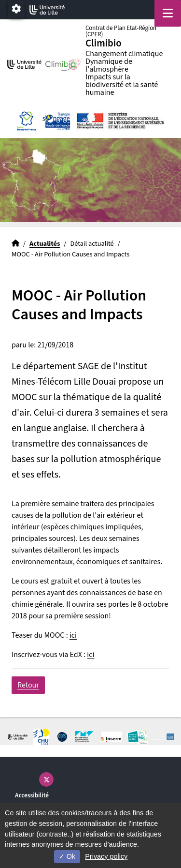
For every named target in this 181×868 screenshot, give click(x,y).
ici (73, 635)
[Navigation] (168, 13)
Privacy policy (106, 856)
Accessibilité (32, 795)
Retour (28, 685)
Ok (67, 856)
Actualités (45, 244)
